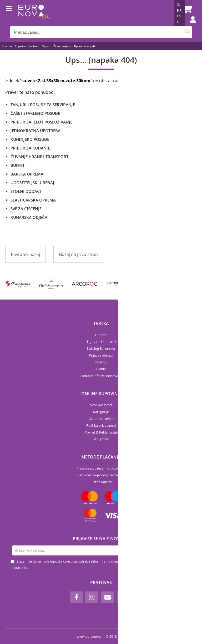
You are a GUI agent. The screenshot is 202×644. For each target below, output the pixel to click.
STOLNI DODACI (26, 191)
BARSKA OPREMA (27, 174)
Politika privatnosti (101, 425)
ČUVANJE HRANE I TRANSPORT (39, 157)
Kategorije (101, 412)
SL (179, 5)
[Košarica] (187, 9)
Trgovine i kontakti (27, 46)
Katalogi (101, 362)
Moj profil (101, 439)
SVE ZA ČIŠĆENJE (26, 209)
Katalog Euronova (101, 348)
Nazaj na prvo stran (78, 254)
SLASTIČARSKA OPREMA (33, 200)
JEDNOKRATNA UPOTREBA (36, 131)
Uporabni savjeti (85, 46)
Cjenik (101, 369)
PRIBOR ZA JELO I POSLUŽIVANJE (41, 122)
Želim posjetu (62, 46)
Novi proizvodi (101, 405)
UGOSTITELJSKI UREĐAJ (32, 183)
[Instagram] (92, 597)
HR (179, 10)
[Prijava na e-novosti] (186, 550)
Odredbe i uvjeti (101, 419)
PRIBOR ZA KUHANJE (30, 148)
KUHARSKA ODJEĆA (29, 217)
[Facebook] (76, 597)
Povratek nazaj (25, 254)
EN (179, 16)
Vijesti (46, 46)
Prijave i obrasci (101, 355)
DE (179, 22)
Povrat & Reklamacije (101, 432)
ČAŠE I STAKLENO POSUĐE (35, 113)
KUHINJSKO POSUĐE (30, 139)
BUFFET (17, 165)
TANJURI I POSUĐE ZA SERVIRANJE (43, 105)
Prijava (190, 25)
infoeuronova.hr (108, 376)
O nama (7, 46)
